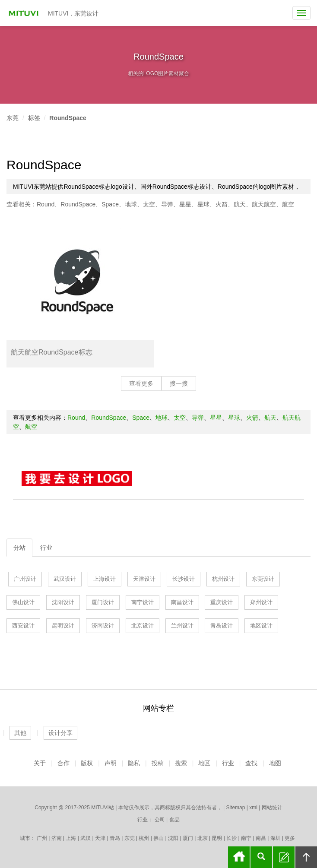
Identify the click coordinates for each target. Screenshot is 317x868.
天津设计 (144, 579)
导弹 (167, 204)
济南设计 (103, 626)
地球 (131, 204)
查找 (251, 763)
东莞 (13, 118)
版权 (87, 763)
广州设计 (25, 579)
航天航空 (264, 204)
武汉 (86, 838)
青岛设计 (222, 626)
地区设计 (261, 626)
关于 (40, 763)
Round (46, 204)
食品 (174, 820)
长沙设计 (184, 579)
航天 (240, 204)
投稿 (158, 763)
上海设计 (105, 579)
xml (253, 808)
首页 (239, 857)
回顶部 (306, 857)
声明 (111, 763)
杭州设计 (223, 579)
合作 (63, 763)
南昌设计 (182, 602)
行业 (46, 548)
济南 (57, 838)
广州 (42, 838)
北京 (203, 838)
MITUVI (25, 13)
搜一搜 (179, 383)
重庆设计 (222, 602)
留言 (284, 857)
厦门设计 (103, 602)
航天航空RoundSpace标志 (52, 352)
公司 (160, 820)
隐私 (134, 763)
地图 (275, 763)
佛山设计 (23, 602)
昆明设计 (63, 626)
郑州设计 (261, 602)
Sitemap (235, 808)
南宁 (246, 838)
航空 (288, 204)
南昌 (261, 838)
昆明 (217, 838)
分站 (19, 548)
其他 (20, 733)
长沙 (231, 838)
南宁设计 (143, 602)
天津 (100, 838)
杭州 (144, 838)
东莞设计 (263, 579)
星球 (203, 204)
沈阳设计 (63, 602)
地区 (204, 763)
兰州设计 (182, 626)
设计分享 (60, 733)
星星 (185, 204)
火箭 (222, 204)
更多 (290, 838)
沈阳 (173, 838)
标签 (34, 118)
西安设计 (23, 626)
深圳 (276, 838)
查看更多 (141, 383)
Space (110, 204)
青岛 (115, 838)
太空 (149, 204)
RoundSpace (68, 118)
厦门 (188, 838)
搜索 (181, 763)
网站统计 (272, 808)
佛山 (158, 838)
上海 (71, 838)
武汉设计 (65, 579)
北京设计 (143, 626)
